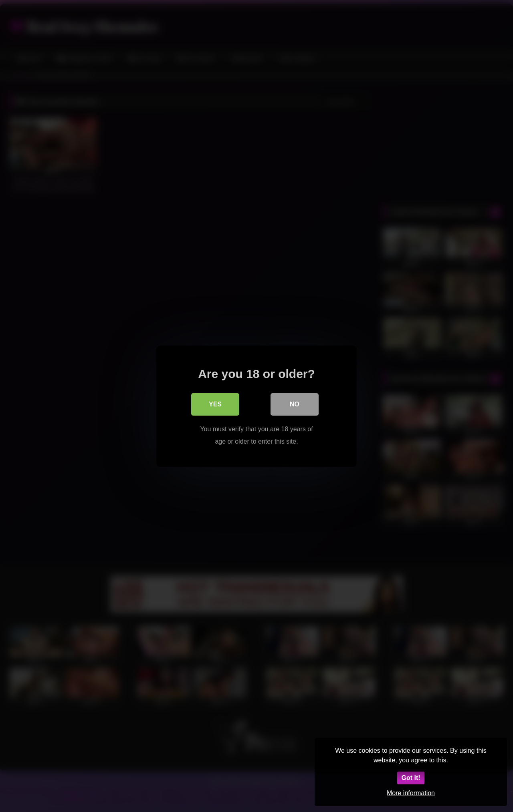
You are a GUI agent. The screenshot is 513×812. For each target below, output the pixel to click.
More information (411, 793)
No (295, 404)
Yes (215, 404)
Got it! (411, 778)
